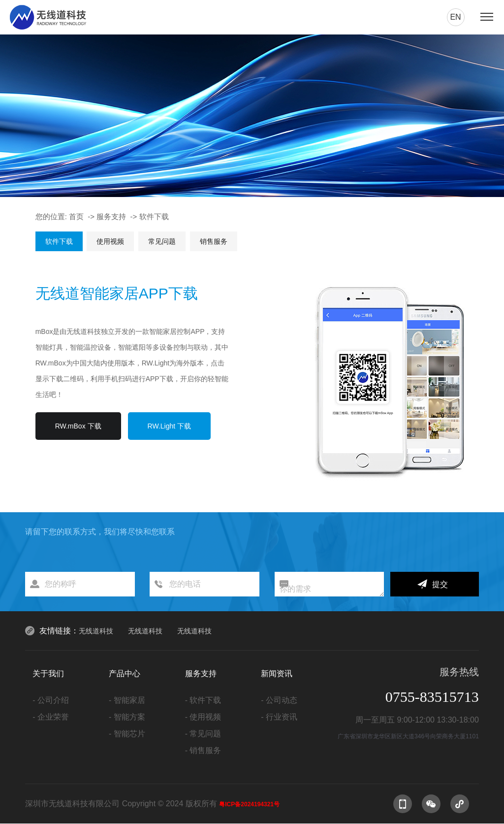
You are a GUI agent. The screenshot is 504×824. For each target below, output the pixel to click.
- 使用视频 (203, 717)
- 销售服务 (203, 750)
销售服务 (214, 241)
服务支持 (111, 216)
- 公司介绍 (51, 700)
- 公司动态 (279, 700)
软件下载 (154, 216)
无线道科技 (96, 631)
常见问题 (162, 241)
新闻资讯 (277, 674)
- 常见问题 (203, 734)
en (455, 17)
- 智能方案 (127, 717)
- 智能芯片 (127, 734)
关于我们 (48, 674)
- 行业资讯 (279, 717)
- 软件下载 (203, 700)
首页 (76, 216)
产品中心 (125, 674)
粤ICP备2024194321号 (249, 804)
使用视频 (110, 241)
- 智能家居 (127, 700)
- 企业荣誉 (51, 717)
